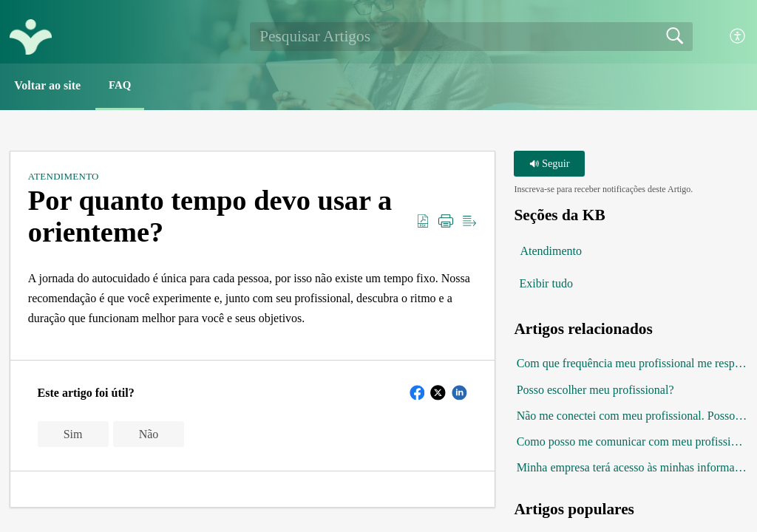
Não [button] (149, 436)
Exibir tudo (546, 286)
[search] (471, 36)
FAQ (129, 86)
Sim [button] (73, 436)
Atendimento (64, 178)
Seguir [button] (549, 165)
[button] (738, 37)
